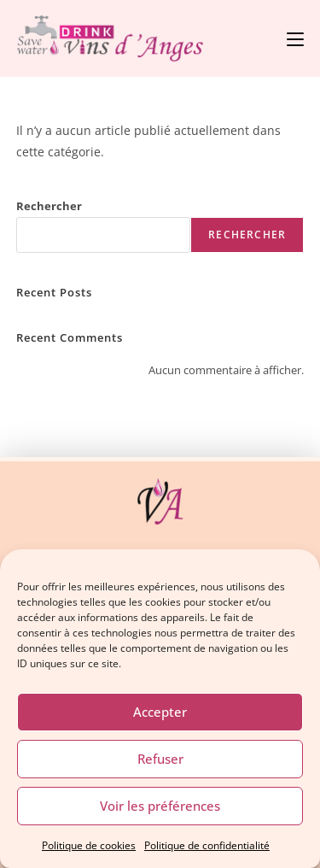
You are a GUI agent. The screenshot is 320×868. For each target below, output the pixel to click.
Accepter (160, 712)
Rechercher (49, 206)
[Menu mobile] (295, 38)
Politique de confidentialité (207, 845)
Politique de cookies (89, 845)
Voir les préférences (160, 806)
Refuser (160, 759)
